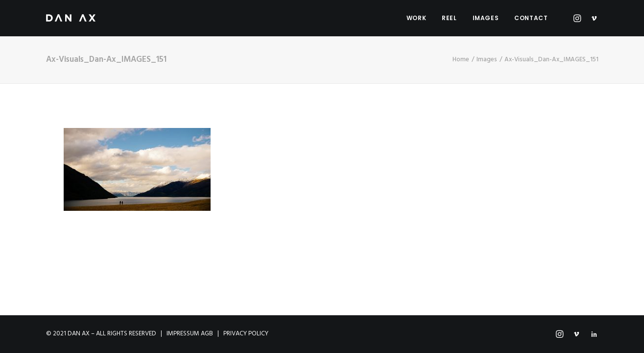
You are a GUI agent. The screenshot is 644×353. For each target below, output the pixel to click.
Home (461, 60)
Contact (531, 18)
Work (416, 18)
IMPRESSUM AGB (190, 334)
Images (486, 18)
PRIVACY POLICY (246, 334)
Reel (449, 18)
